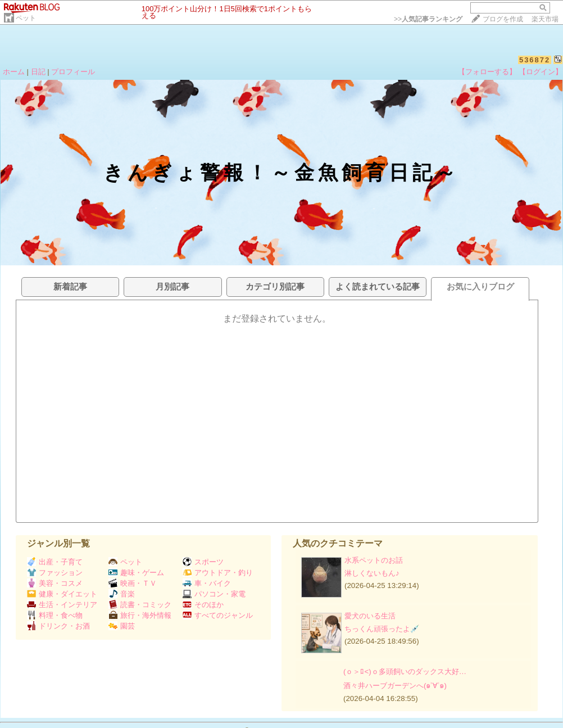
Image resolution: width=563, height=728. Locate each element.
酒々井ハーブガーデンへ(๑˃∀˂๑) (395, 686)
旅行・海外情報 (140, 615)
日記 (38, 72)
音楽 (122, 594)
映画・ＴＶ (133, 583)
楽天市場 (545, 19)
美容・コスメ (55, 583)
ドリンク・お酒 (58, 626)
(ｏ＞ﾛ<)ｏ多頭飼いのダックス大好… (405, 672)
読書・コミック (140, 605)
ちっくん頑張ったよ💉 (382, 629)
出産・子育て (55, 562)
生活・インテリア (62, 605)
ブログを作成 (503, 19)
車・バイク (207, 583)
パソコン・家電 (214, 594)
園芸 (122, 626)
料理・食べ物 (55, 615)
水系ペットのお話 (374, 560)
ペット (26, 18)
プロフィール (73, 72)
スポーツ (203, 562)
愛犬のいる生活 (370, 616)
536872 (535, 60)
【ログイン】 (541, 72)
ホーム (14, 72)
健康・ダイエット (62, 594)
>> (428, 19)
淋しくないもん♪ (372, 573)
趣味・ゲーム (136, 573)
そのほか (203, 605)
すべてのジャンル (218, 615)
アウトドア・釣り (218, 573)
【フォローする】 (487, 72)
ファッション (55, 573)
